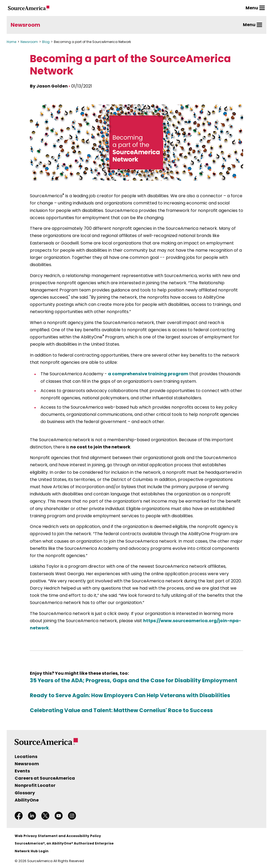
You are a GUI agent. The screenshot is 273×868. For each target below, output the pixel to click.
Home (11, 42)
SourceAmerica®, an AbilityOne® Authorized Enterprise (64, 843)
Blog (46, 42)
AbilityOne (27, 800)
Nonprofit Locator (35, 785)
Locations (26, 757)
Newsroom (25, 25)
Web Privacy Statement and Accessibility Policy (58, 836)
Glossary (25, 793)
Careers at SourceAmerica (45, 778)
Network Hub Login (32, 851)
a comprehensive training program (148, 374)
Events (22, 771)
